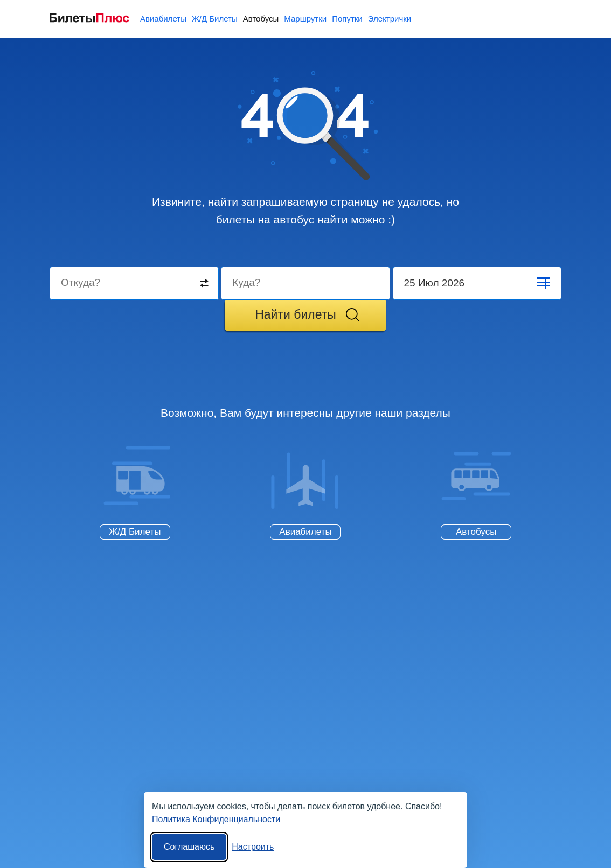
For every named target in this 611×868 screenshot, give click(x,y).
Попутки (347, 19)
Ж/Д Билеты (215, 19)
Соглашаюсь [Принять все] (189, 847)
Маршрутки (305, 19)
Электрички (390, 19)
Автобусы (261, 19)
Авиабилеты (163, 19)
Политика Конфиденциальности (216, 819)
